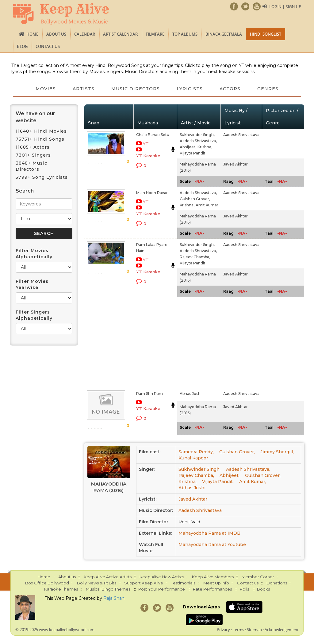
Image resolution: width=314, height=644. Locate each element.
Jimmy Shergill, (277, 452)
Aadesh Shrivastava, (198, 141)
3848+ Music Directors (31, 166)
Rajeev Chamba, (195, 257)
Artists (83, 89)
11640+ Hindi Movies (41, 131)
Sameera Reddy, (196, 452)
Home (32, 34)
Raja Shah (114, 598)
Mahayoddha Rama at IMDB (209, 533)
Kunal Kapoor (193, 458)
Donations (277, 583)
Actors (231, 89)
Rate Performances (212, 589)
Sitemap (254, 630)
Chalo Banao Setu (153, 135)
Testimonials (183, 583)
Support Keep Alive (144, 583)
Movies (45, 89)
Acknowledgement (282, 630)
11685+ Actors (33, 147)
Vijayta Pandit (193, 153)
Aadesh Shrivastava (241, 135)
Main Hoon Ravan (152, 193)
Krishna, (205, 147)
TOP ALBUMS (185, 34)
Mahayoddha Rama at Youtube (212, 544)
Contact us (48, 46)
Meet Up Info (216, 583)
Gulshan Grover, (195, 199)
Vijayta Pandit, (218, 482)
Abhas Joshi (191, 394)
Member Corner (258, 577)
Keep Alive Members (213, 577)
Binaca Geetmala (224, 34)
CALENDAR (85, 34)
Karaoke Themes (61, 589)
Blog (22, 46)
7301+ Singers (33, 155)
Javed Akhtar (235, 164)
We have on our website (35, 117)
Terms (238, 630)
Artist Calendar (120, 34)
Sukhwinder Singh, (197, 135)
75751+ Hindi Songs (40, 139)
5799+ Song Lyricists (42, 177)
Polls (244, 589)
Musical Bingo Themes (108, 589)
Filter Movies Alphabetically (34, 254)
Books (263, 589)
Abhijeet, (188, 147)
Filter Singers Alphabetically (34, 315)
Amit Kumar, (253, 482)
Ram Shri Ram (149, 394)
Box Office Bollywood (47, 583)
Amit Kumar (207, 205)
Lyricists (190, 89)
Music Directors (136, 89)
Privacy (223, 630)
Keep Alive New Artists (162, 577)
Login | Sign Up (285, 6)
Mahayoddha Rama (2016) (109, 487)
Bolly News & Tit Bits (97, 583)
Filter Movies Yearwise (32, 284)
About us (56, 34)
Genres (269, 89)
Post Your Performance (162, 589)
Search (25, 191)
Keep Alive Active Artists (108, 577)
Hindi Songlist (266, 34)
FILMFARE (155, 34)
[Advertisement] (150, 342)
